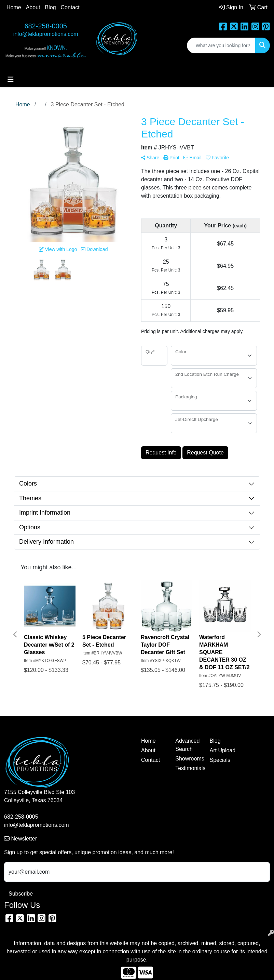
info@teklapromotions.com (46, 34)
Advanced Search (187, 745)
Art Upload (223, 750)
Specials (220, 760)
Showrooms (188, 759)
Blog (51, 7)
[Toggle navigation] (11, 79)
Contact (70, 7)
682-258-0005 (46, 26)
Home (14, 7)
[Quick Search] (221, 45)
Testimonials (188, 768)
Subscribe (21, 894)
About (33, 7)
